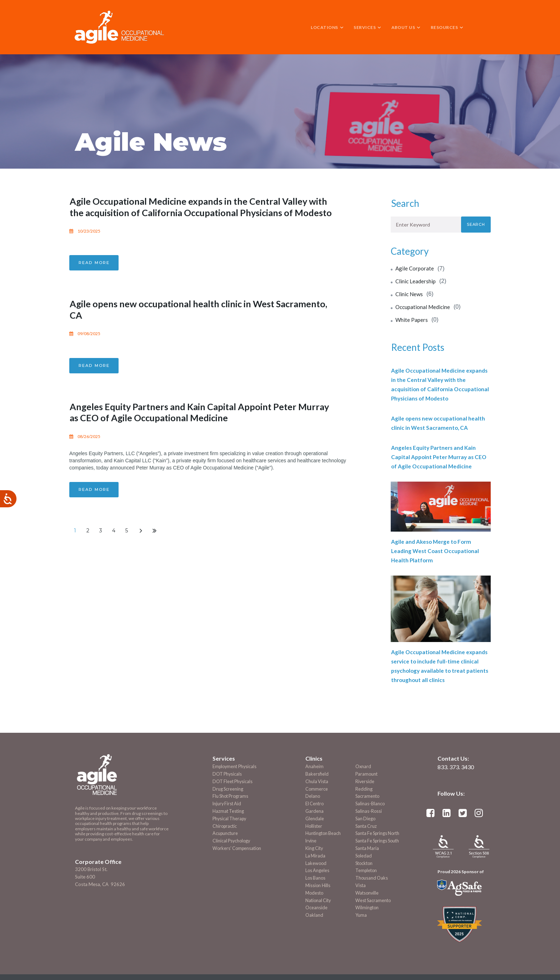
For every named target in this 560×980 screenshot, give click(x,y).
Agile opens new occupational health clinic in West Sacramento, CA (184, 320)
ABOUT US (406, 27)
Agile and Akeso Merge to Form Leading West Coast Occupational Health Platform (437, 551)
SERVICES (367, 27)
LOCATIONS (327, 27)
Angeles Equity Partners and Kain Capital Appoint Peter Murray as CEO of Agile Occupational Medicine (195, 422)
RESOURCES (447, 27)
